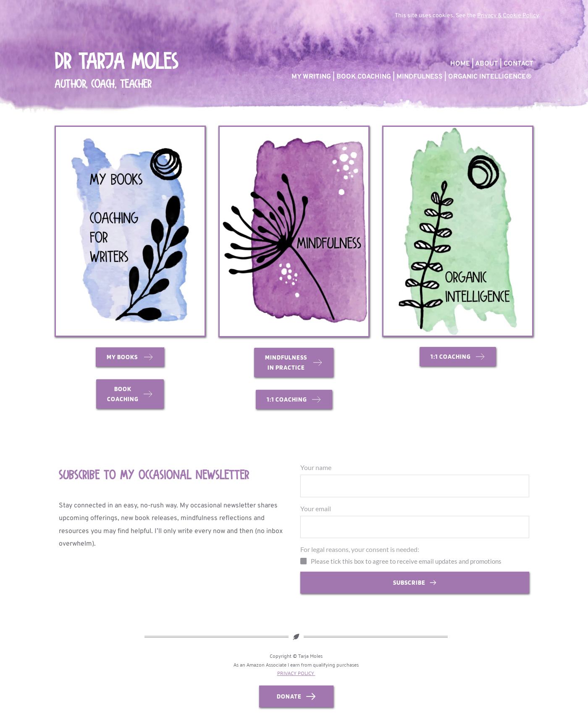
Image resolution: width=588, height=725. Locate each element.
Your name (316, 467)
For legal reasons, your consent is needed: (360, 552)
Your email (316, 510)
